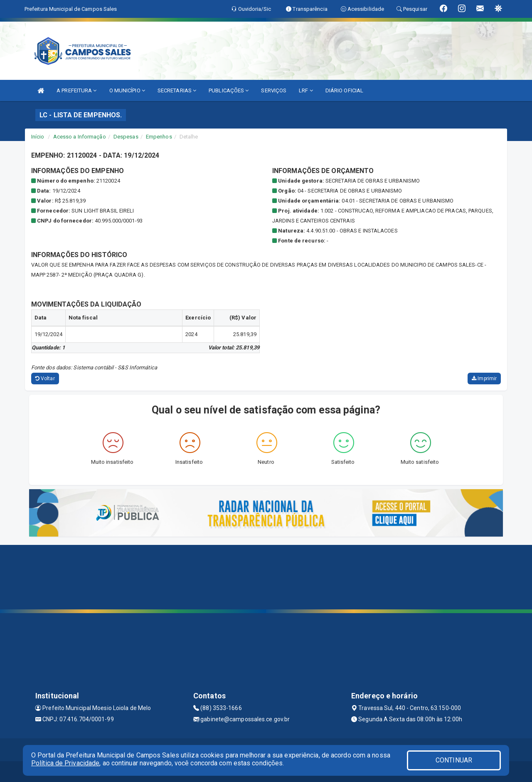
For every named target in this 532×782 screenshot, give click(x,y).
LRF (306, 90)
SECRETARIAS (177, 90)
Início (38, 137)
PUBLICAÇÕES (229, 90)
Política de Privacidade (65, 763)
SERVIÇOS (274, 90)
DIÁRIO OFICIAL (344, 90)
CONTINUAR (454, 760)
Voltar (45, 379)
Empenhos (159, 137)
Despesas (126, 137)
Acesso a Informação (80, 137)
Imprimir (484, 379)
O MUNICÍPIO (127, 90)
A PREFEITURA (76, 90)
